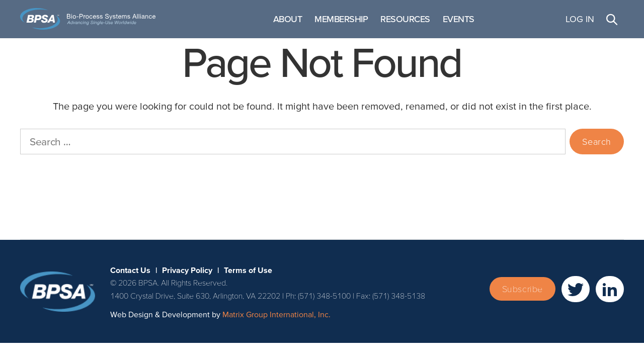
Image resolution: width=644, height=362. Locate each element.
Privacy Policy (76, 224)
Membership (384, 23)
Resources (449, 23)
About (331, 23)
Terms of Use (132, 224)
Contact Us (23, 224)
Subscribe (522, 298)
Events (501, 23)
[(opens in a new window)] (576, 298)
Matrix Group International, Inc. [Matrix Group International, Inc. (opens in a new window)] (276, 324)
